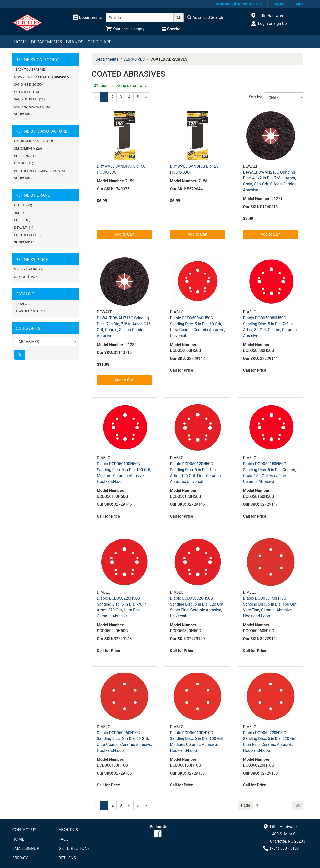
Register (279, 4)
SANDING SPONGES (29, 107)
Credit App (99, 42)
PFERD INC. (23, 156)
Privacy (20, 858)
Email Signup (26, 848)
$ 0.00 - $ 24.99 (25, 269)
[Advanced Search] (205, 17)
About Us (68, 830)
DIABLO (20, 205)
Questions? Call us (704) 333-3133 (239, 4)
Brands (75, 42)
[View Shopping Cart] (125, 29)
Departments (46, 42)
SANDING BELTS (26, 99)
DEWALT (20, 163)
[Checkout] (173, 29)
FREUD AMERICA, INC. (30, 141)
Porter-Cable (25, 235)
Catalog (23, 304)
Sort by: (255, 97)
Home (20, 42)
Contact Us (24, 830)
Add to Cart (125, 234)
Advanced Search (30, 311)
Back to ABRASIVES (31, 69)
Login (299, 4)
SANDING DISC (25, 84)
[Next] (146, 97)
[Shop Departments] (88, 18)
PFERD (19, 220)
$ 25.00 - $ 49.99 (26, 277)
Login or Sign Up (272, 24)
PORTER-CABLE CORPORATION (37, 171)
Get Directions (74, 848)
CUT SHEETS (23, 92)
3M (16, 213)
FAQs (64, 839)
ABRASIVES (134, 59)
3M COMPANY (25, 148)
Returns (67, 858)
